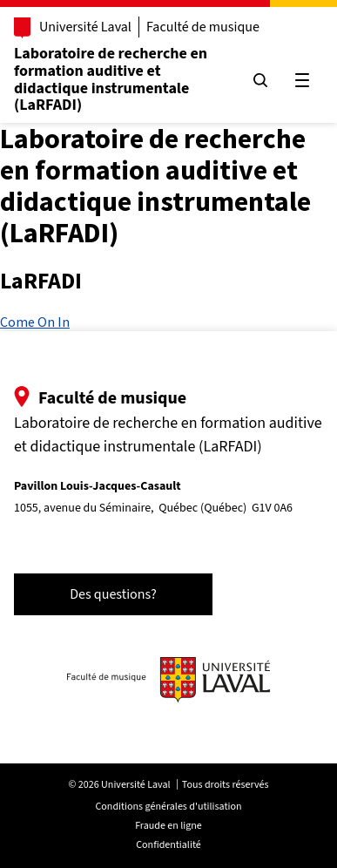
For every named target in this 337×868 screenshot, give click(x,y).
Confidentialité (168, 845)
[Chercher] (260, 80)
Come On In (35, 322)
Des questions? (113, 594)
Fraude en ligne (168, 826)
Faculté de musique (203, 27)
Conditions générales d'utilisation (169, 807)
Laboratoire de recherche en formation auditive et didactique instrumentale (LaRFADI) (111, 79)
